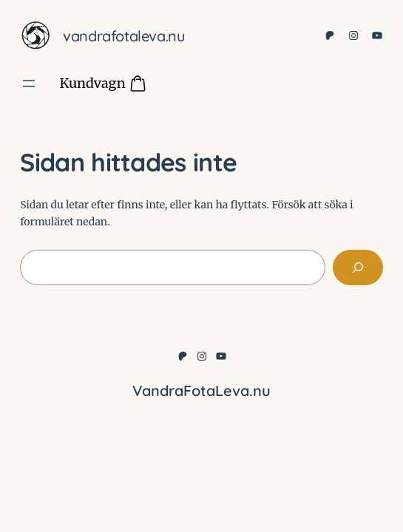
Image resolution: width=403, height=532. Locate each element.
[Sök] (358, 267)
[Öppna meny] (29, 83)
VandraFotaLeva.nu (124, 36)
